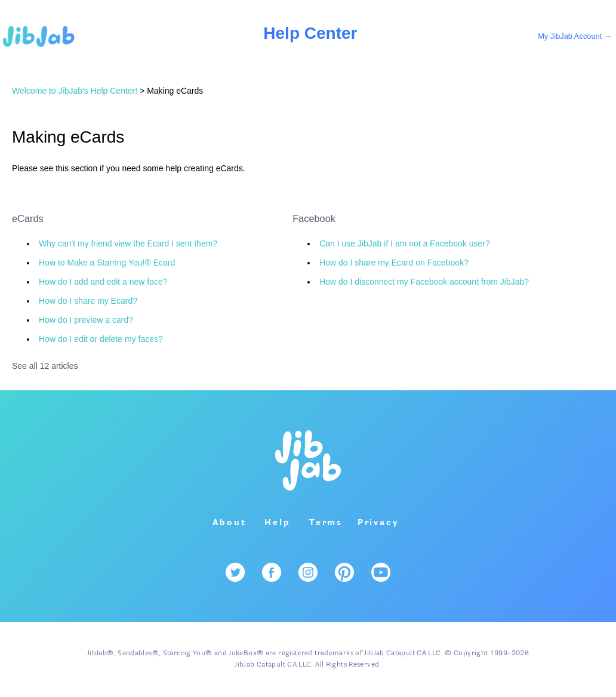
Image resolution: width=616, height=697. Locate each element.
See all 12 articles (45, 366)
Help (277, 523)
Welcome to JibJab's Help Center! (75, 91)
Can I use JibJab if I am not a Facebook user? (405, 243)
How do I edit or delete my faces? (101, 339)
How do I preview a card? (86, 320)
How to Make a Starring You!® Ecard (107, 263)
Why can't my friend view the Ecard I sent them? (128, 243)
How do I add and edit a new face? (103, 282)
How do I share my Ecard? (88, 301)
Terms (326, 523)
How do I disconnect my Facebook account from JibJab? (424, 282)
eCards (28, 218)
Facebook (314, 218)
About (229, 523)
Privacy (378, 523)
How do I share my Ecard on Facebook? (394, 263)
